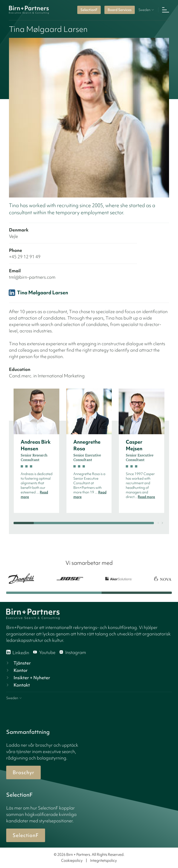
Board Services (120, 10)
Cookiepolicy (72, 860)
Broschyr (23, 772)
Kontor (16, 670)
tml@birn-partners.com (32, 277)
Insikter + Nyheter (28, 678)
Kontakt (18, 685)
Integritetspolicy (103, 860)
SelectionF (89, 10)
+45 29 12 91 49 (25, 257)
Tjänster (18, 663)
